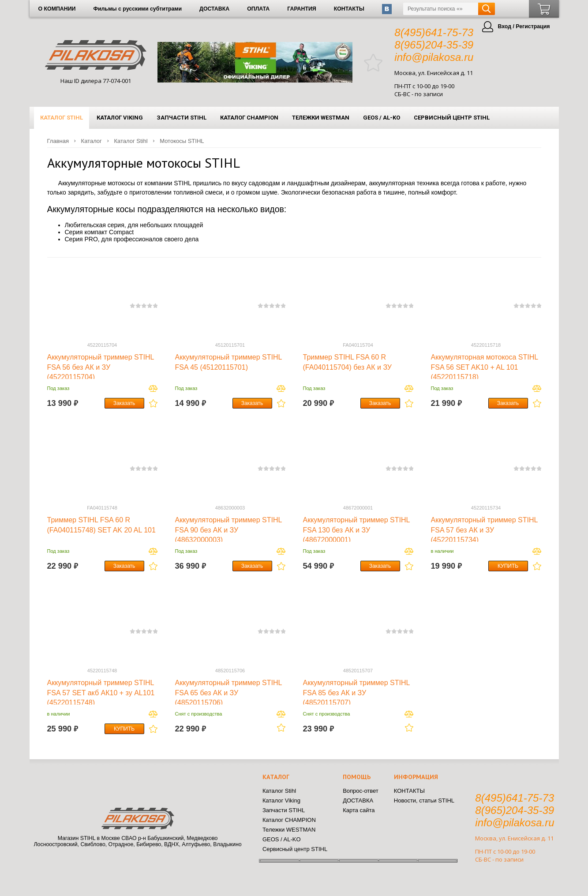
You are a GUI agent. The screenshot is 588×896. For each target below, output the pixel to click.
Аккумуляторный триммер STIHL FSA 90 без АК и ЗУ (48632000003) (228, 530)
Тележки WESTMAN (321, 118)
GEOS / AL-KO (382, 118)
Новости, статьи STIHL (424, 800)
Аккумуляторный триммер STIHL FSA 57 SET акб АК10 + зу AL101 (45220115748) (101, 693)
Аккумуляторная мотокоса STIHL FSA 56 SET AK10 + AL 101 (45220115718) (485, 367)
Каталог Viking (120, 118)
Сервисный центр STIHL (452, 118)
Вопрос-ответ (361, 791)
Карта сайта (359, 810)
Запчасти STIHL (182, 118)
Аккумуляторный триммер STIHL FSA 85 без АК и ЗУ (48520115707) (356, 693)
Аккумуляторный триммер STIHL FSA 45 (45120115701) (228, 362)
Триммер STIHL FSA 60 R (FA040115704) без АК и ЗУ (348, 362)
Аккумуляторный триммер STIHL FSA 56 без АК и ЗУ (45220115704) (101, 367)
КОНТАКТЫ (349, 9)
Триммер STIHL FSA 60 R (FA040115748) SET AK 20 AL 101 (101, 525)
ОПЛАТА (258, 9)
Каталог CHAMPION (249, 118)
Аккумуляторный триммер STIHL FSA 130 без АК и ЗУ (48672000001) (356, 530)
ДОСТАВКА (214, 9)
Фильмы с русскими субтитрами (137, 9)
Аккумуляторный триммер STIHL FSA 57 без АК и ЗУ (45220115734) (484, 530)
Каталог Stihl (62, 118)
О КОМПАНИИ (57, 9)
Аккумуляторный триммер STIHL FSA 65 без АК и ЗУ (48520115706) (228, 693)
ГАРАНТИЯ (301, 9)
